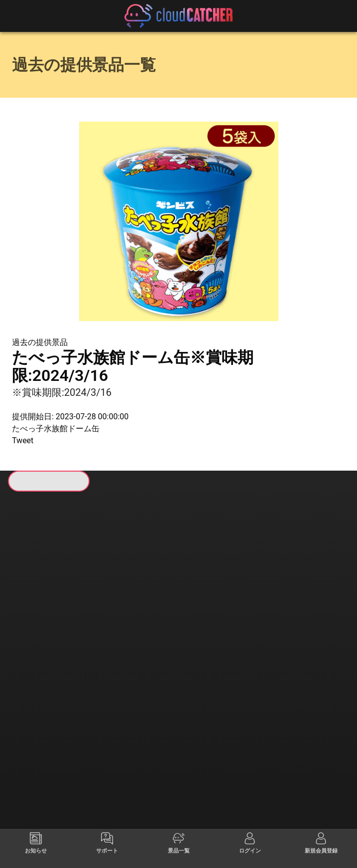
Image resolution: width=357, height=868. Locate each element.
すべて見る (47, 625)
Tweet (23, 440)
